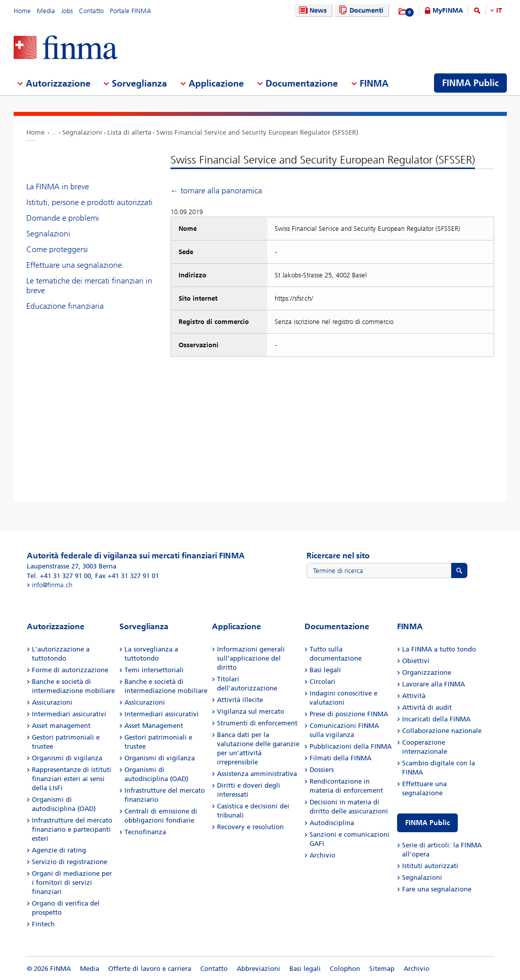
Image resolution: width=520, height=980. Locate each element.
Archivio (322, 855)
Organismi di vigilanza (67, 758)
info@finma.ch (52, 585)
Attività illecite (240, 700)
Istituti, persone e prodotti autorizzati (90, 202)
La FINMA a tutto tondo (439, 649)
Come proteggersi (57, 249)
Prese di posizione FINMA (349, 714)
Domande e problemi (63, 218)
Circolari (322, 682)
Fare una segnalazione (437, 889)
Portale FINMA (131, 11)
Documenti (360, 10)
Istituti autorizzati (430, 866)
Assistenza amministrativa (257, 774)
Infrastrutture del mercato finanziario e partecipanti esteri (72, 829)
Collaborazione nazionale (442, 731)
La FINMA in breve (58, 187)
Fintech (43, 924)
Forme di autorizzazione (70, 670)
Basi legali (325, 670)
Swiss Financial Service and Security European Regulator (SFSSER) (257, 132)
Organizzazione (427, 672)
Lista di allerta (129, 132)
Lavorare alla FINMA (434, 684)
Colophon (345, 969)
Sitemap (382, 969)
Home (22, 11)
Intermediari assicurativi (69, 714)
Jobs (67, 11)
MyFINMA (448, 10)
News (312, 10)
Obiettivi (416, 661)
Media (46, 11)
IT (499, 10)
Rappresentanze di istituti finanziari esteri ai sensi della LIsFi (72, 779)
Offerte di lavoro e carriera (150, 969)
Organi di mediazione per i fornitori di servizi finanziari (72, 883)
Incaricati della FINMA (436, 719)
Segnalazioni (82, 132)
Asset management (61, 726)
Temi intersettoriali (154, 670)
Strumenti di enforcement (257, 723)
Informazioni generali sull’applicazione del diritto (251, 658)
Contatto (91, 11)
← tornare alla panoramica (216, 191)
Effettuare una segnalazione (74, 265)
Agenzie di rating (59, 850)
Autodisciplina (332, 823)
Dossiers (322, 770)
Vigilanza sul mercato (251, 711)
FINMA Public (427, 823)
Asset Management (154, 726)
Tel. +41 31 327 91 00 (59, 576)
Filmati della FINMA (340, 758)
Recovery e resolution (250, 827)
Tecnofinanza (145, 832)
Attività (414, 696)
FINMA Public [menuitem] (470, 83)
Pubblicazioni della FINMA (351, 746)
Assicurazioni (52, 702)
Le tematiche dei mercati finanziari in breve (89, 285)
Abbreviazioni (258, 969)
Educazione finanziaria (65, 306)
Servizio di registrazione (70, 862)
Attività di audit (427, 707)
